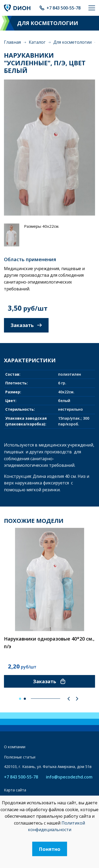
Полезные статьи (20, 757)
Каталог (37, 42)
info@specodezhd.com (69, 777)
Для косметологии (72, 42)
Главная (12, 42)
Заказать (26, 325)
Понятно (50, 849)
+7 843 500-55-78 (63, 8)
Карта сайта (15, 790)
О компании (15, 747)
